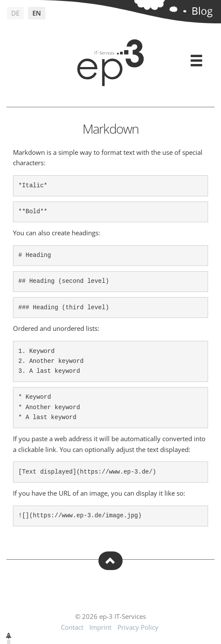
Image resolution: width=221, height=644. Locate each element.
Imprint (100, 627)
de (15, 13)
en (37, 13)
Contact (72, 627)
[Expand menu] (196, 61)
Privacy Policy (138, 627)
